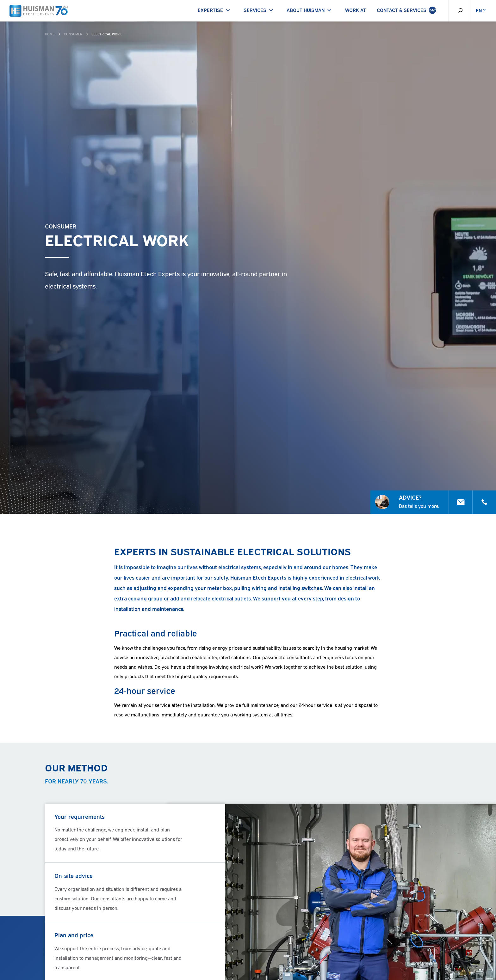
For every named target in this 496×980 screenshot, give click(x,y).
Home (50, 34)
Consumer (73, 34)
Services (260, 10)
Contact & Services (406, 10)
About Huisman (310, 10)
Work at (356, 10)
